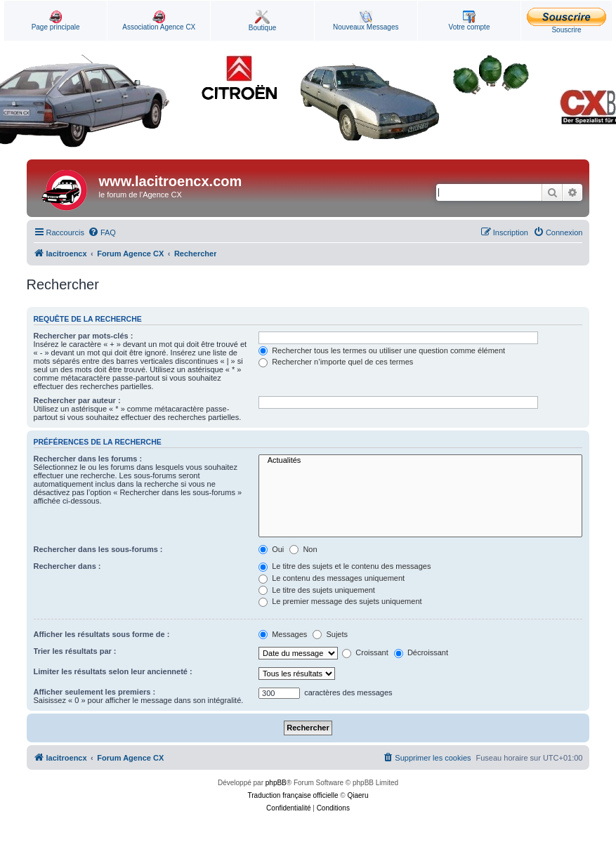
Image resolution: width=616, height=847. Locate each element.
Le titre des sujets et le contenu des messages (345, 566)
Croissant (365, 652)
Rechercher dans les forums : (88, 459)
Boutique (262, 21)
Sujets (330, 634)
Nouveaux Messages (366, 21)
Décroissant (421, 652)
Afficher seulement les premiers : (95, 692)
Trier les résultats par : (75, 651)
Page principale (56, 21)
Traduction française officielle (293, 795)
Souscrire (566, 21)
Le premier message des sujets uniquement (340, 601)
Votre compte (470, 21)
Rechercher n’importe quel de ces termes (336, 362)
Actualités (420, 461)
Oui (271, 549)
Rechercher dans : (67, 566)
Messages (283, 634)
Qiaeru (358, 795)
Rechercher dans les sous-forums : (98, 549)
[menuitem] (102, 232)
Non (303, 549)
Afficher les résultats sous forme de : (102, 634)
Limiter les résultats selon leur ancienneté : (113, 671)
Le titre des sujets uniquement (317, 590)
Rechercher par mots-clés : (84, 336)
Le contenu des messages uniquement (332, 578)
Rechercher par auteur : (77, 400)
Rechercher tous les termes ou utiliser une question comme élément (382, 350)
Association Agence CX (159, 21)
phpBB (276, 783)
